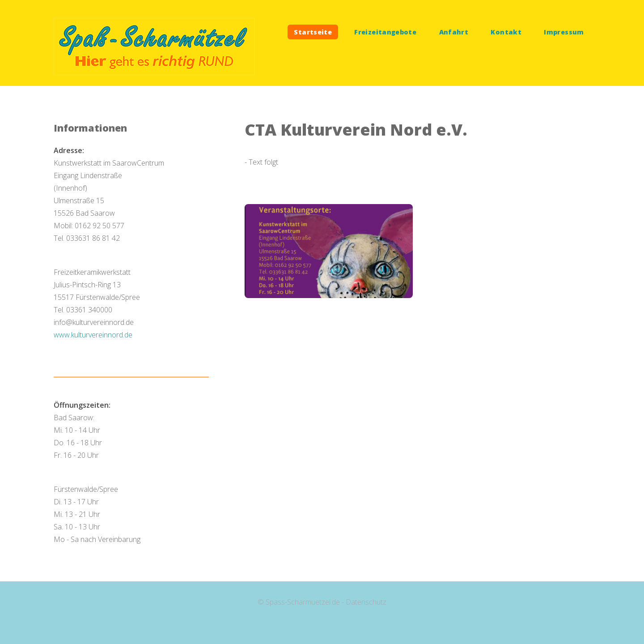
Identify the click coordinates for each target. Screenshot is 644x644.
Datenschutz (366, 602)
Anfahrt (454, 32)
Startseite (313, 32)
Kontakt (506, 32)
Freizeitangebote (385, 32)
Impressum (564, 32)
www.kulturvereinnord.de (93, 335)
